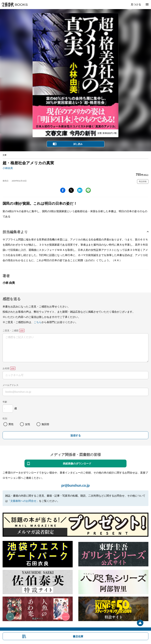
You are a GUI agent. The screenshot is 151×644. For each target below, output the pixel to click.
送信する (76, 435)
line (88, 190)
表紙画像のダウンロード (77, 463)
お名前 (6, 368)
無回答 (45, 424)
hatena (80, 190)
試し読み (78, 144)
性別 (5, 418)
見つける (136, 4)
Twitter (71, 190)
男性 (11, 424)
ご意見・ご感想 (11, 330)
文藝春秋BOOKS (14, 5)
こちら (38, 322)
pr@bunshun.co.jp (75, 485)
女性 (28, 424)
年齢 (5, 402)
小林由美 (8, 168)
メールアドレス (11, 385)
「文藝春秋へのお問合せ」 (23, 501)
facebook (63, 190)
